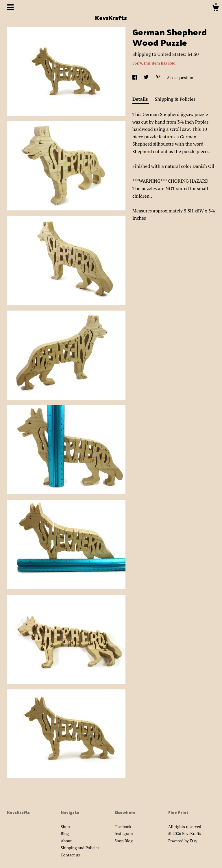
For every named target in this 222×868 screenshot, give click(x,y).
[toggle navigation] (10, 7)
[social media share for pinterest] (158, 77)
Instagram (124, 833)
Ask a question (180, 77)
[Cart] (215, 9)
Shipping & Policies (175, 99)
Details (141, 99)
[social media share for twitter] (147, 77)
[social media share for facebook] (135, 77)
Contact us (70, 855)
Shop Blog (124, 841)
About (66, 841)
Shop (65, 826)
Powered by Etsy (183, 841)
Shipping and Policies (80, 848)
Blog (65, 833)
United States (171, 54)
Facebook (123, 826)
